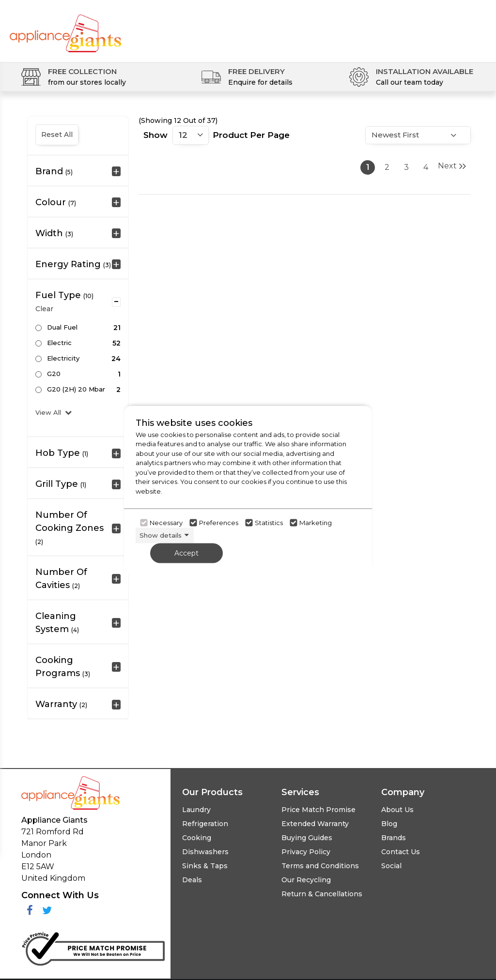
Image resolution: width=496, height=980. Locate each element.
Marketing (316, 523)
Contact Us (401, 852)
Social (391, 866)
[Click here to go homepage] (65, 28)
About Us (397, 810)
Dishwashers (205, 852)
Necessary (166, 523)
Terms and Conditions (320, 866)
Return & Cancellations (322, 894)
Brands (394, 838)
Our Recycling (306, 880)
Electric (59, 343)
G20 (54, 374)
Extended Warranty (315, 824)
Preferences (219, 523)
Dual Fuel (62, 327)
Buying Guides (307, 838)
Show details (161, 535)
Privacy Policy (306, 852)
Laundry (196, 810)
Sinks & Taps (205, 866)
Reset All (57, 135)
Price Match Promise (318, 810)
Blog (389, 824)
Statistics (269, 523)
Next (452, 166)
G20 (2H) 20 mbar (76, 389)
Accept (186, 553)
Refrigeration (205, 824)
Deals (192, 880)
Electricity (63, 358)
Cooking (197, 838)
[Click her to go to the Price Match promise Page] (93, 947)
